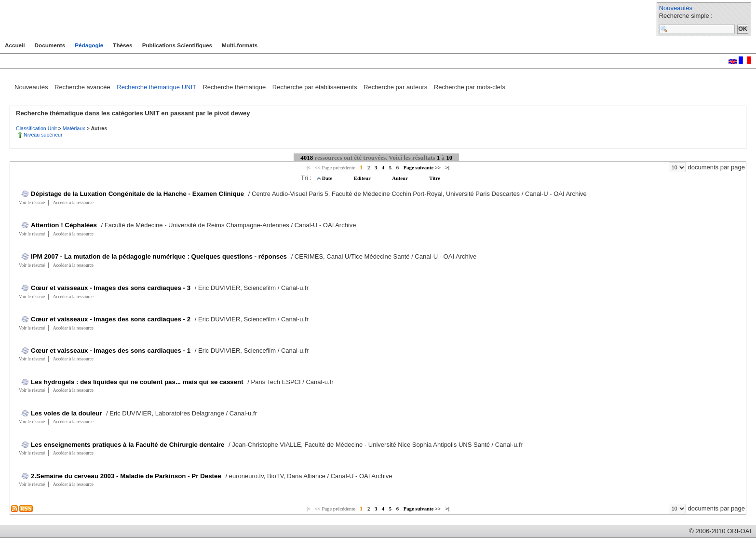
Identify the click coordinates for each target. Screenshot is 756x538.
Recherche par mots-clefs (470, 87)
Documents (50, 45)
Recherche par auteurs (396, 87)
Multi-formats (240, 45)
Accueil (15, 45)
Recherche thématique (235, 87)
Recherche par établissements (316, 87)
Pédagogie (89, 45)
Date (328, 178)
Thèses (122, 45)
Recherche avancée (83, 87)
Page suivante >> (422, 168)
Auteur (400, 178)
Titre (435, 178)
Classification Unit (37, 128)
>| (447, 168)
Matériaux (75, 128)
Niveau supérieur (43, 135)
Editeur (363, 178)
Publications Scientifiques (177, 45)
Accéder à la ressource (73, 203)
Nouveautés (676, 8)
